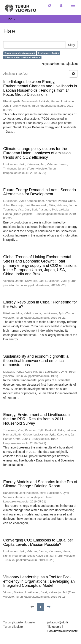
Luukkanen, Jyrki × (48, 53)
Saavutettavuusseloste (63, 631)
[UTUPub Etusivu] (21, 8)
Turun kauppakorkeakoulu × (20, 53)
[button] (50, 5)
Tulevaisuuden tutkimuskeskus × (22, 57)
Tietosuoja (54, 627)
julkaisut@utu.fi (58, 622)
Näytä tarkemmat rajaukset (60, 64)
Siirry (71, 45)
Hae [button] (11, 19)
